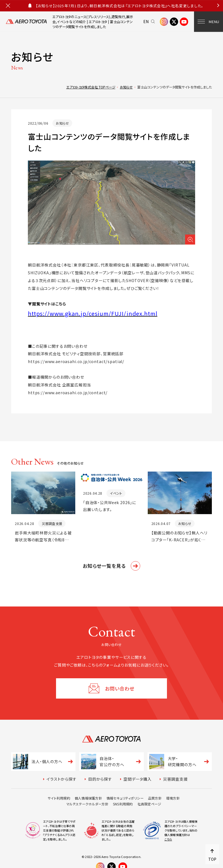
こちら (168, 839)
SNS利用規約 (123, 804)
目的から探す (100, 779)
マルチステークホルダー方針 (87, 804)
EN (146, 21)
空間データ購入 (138, 779)
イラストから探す (62, 779)
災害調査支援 (175, 779)
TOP (212, 859)
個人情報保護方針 (88, 798)
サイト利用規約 (59, 798)
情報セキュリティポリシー (125, 798)
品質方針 (155, 798)
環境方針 (173, 798)
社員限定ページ (149, 804)
